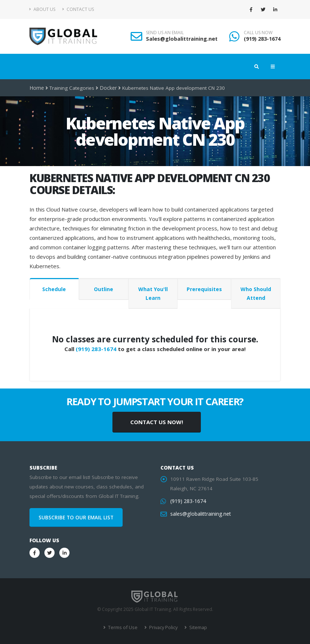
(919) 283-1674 (262, 39)
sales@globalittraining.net (200, 514)
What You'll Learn (153, 293)
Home (37, 88)
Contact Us (78, 9)
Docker (108, 88)
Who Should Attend (256, 293)
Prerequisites (204, 289)
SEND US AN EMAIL (165, 33)
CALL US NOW (258, 33)
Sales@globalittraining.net (182, 39)
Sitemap (196, 627)
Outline (104, 289)
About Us (42, 9)
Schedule (54, 289)
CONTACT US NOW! (157, 422)
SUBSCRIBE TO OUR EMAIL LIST (76, 518)
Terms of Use (123, 627)
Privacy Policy (162, 627)
